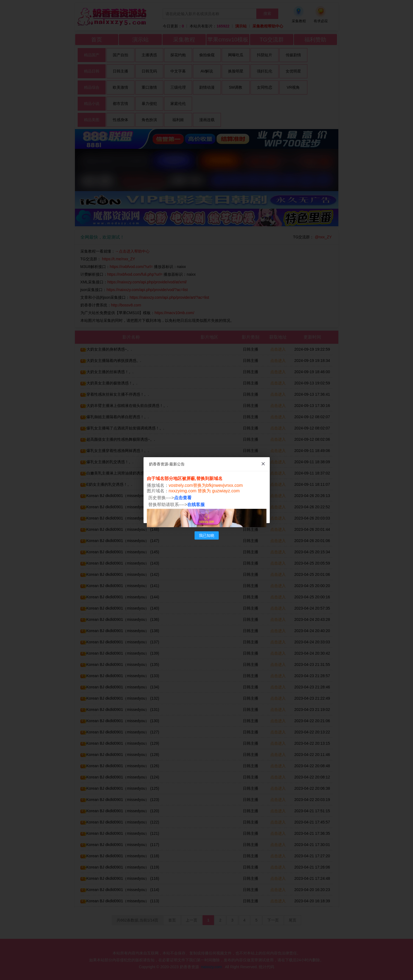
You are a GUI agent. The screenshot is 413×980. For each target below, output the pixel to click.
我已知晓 (207, 535)
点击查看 (183, 498)
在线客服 (196, 505)
